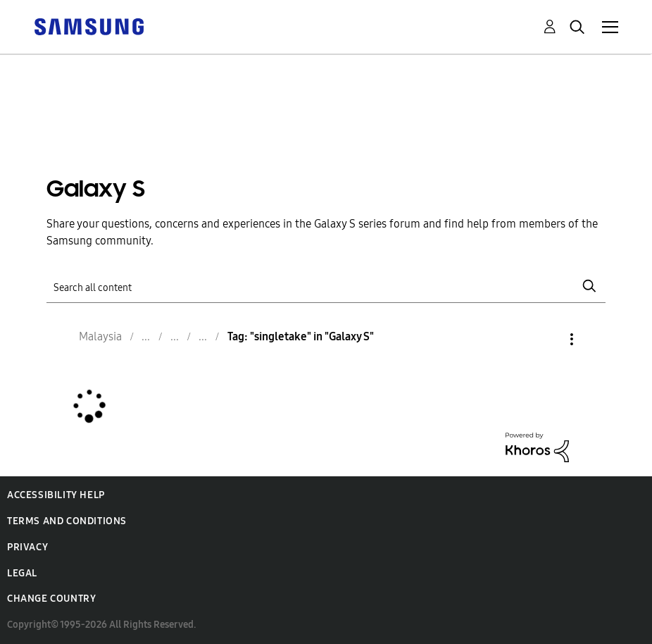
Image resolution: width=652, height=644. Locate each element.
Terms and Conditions (67, 521)
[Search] (326, 286)
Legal (22, 573)
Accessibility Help (56, 495)
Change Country (51, 599)
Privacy (27, 547)
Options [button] (548, 339)
